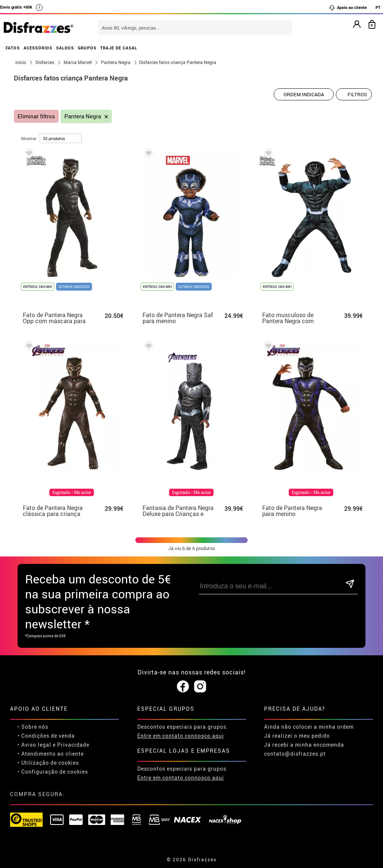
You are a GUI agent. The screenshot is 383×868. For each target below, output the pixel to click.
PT (378, 7)
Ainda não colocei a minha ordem (309, 727)
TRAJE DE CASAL (119, 48)
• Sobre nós (33, 727)
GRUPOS (87, 48)
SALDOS (65, 48)
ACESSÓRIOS (38, 48)
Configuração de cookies (55, 772)
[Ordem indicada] (304, 94)
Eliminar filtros (36, 116)
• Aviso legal (34, 745)
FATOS (13, 48)
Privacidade (73, 745)
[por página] (61, 138)
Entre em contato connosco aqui (181, 736)
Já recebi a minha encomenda (304, 745)
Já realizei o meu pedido (297, 736)
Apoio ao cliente (348, 7)
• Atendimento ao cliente (51, 754)
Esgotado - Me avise (72, 492)
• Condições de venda (46, 736)
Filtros (357, 94)
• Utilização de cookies (48, 763)
